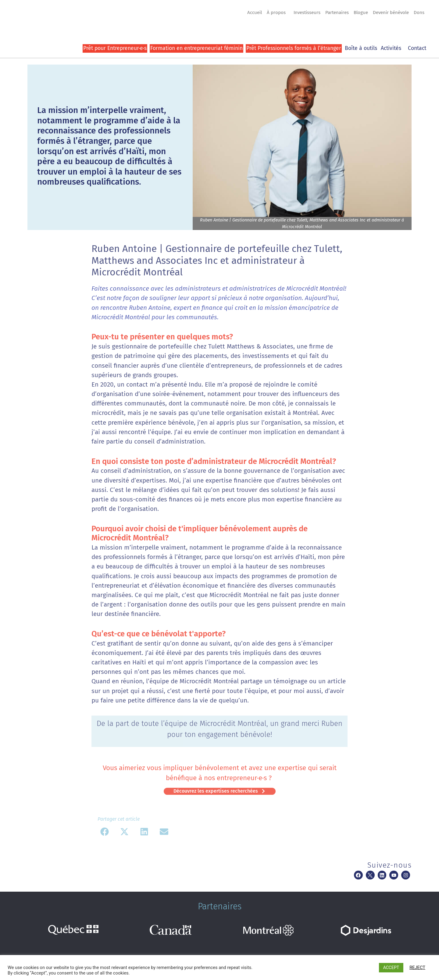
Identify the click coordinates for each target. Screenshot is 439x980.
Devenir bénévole (391, 12)
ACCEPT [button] (391, 968)
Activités (393, 48)
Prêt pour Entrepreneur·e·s (115, 48)
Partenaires (337, 12)
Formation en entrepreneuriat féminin (196, 48)
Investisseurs (307, 12)
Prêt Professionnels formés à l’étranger (294, 48)
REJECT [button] (417, 968)
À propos (278, 12)
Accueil (255, 12)
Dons (419, 12)
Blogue (361, 12)
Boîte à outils (361, 48)
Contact (417, 48)
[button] (104, 831)
